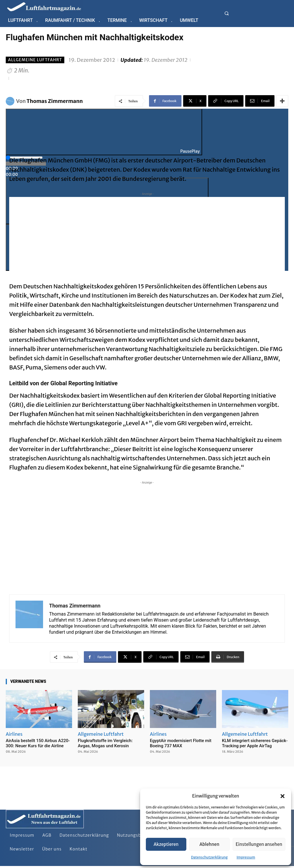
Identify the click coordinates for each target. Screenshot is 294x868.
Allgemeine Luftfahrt (35, 60)
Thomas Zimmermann (55, 101)
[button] (283, 796)
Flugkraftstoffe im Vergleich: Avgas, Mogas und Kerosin (105, 743)
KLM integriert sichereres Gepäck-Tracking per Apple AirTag (255, 743)
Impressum (246, 857)
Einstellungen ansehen (259, 844)
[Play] (104, 132)
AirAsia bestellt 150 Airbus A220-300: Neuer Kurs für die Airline (38, 743)
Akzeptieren (166, 844)
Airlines (14, 734)
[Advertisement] (147, 237)
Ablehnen (209, 844)
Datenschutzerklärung (209, 857)
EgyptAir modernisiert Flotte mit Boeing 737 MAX (181, 743)
